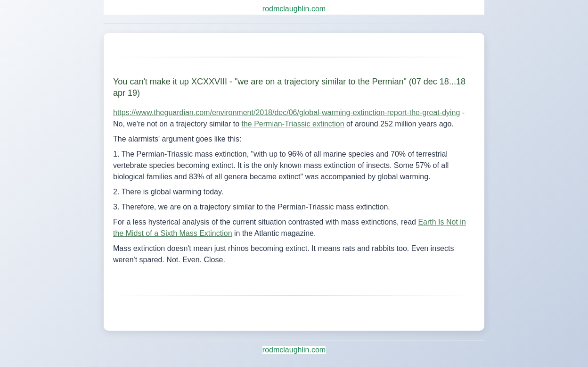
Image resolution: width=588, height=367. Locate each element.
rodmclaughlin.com (294, 9)
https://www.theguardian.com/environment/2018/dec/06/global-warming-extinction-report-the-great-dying (286, 113)
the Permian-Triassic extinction (293, 124)
